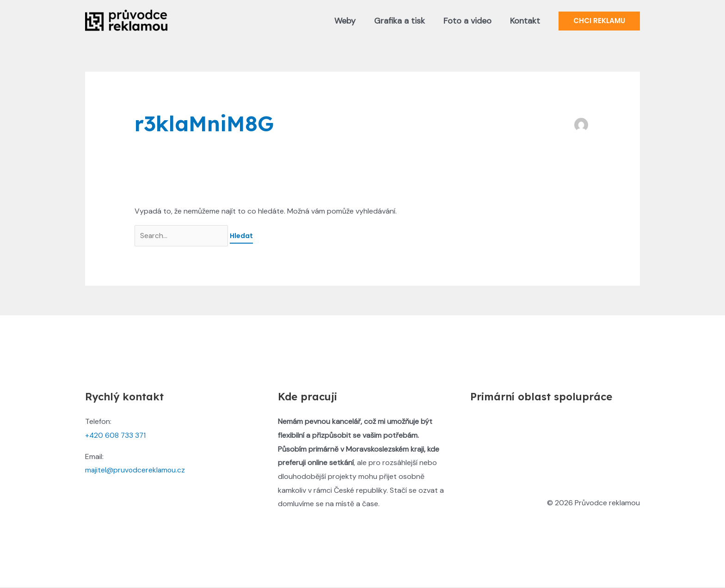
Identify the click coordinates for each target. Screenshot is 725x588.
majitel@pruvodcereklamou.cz (136, 471)
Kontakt (526, 21)
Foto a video (470, 21)
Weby (351, 21)
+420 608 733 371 (116, 436)
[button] (599, 21)
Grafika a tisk (404, 21)
